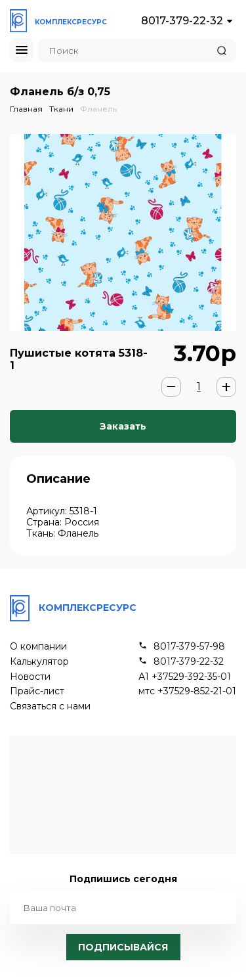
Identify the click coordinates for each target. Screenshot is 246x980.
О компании (38, 647)
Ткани (61, 109)
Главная (26, 109)
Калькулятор (39, 662)
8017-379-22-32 (182, 21)
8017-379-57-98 (189, 647)
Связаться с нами (50, 706)
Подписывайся (123, 947)
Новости (30, 677)
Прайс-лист (37, 691)
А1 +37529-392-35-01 (185, 677)
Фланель (98, 109)
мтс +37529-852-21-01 (187, 691)
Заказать (123, 426)
